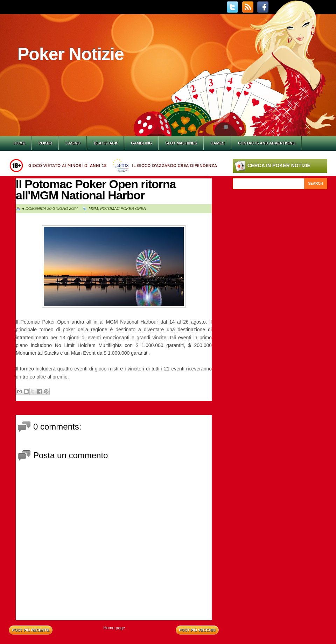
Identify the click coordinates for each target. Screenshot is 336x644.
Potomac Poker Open (123, 208)
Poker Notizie (71, 54)
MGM (93, 208)
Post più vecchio (197, 630)
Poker (45, 143)
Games (217, 143)
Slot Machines (181, 143)
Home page (114, 628)
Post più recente (31, 630)
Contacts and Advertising (267, 143)
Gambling (141, 143)
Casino (73, 143)
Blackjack (106, 143)
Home (19, 143)
